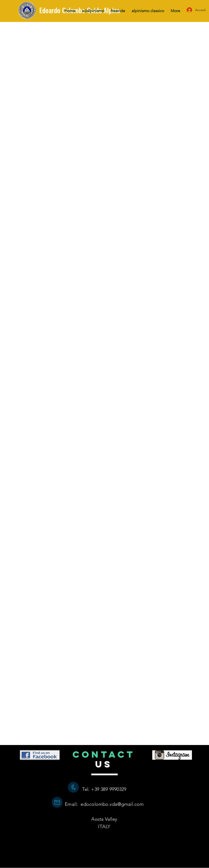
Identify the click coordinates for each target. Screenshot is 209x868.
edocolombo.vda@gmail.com (112, 804)
